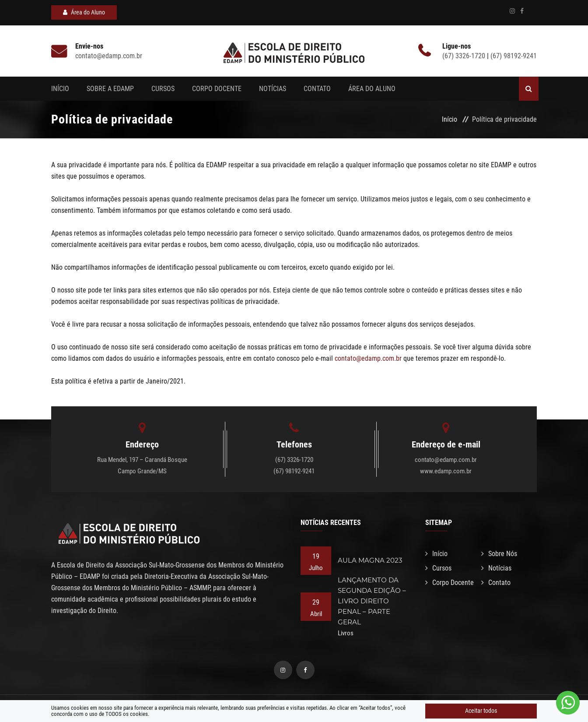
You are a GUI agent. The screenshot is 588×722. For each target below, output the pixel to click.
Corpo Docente (217, 89)
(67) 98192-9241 (514, 56)
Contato (317, 89)
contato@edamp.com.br (368, 358)
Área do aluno (372, 89)
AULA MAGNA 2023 (370, 560)
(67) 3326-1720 (465, 56)
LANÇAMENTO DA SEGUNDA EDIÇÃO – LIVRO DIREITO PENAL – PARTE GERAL (372, 601)
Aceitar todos (481, 711)
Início (60, 89)
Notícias (273, 89)
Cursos (163, 89)
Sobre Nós (499, 554)
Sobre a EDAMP (110, 89)
